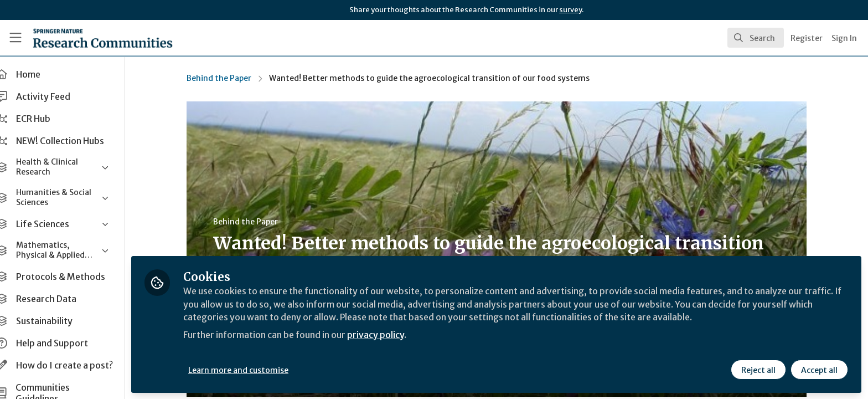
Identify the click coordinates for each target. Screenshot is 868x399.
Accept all (819, 370)
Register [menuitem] (807, 38)
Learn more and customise (255, 370)
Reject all (758, 370)
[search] (756, 38)
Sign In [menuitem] (844, 38)
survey (570, 10)
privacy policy (394, 335)
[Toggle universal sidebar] (15, 38)
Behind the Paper (227, 78)
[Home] (89, 38)
